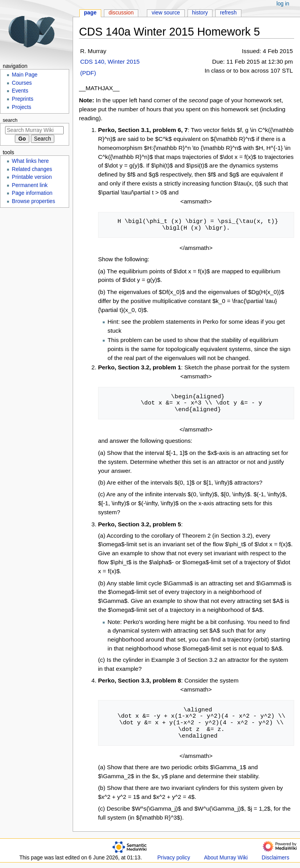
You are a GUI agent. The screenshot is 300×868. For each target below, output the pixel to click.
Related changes (32, 169)
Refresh (228, 13)
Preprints (22, 99)
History (200, 13)
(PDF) (88, 73)
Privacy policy (174, 858)
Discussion (121, 13)
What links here (30, 161)
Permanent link (30, 185)
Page (90, 13)
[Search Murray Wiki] (34, 130)
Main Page (25, 75)
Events (20, 91)
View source (166, 13)
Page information (32, 193)
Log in (283, 4)
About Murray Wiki (226, 858)
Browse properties (33, 201)
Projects (21, 107)
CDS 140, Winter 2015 (110, 61)
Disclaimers (276, 858)
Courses (22, 83)
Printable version (32, 177)
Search (10, 120)
